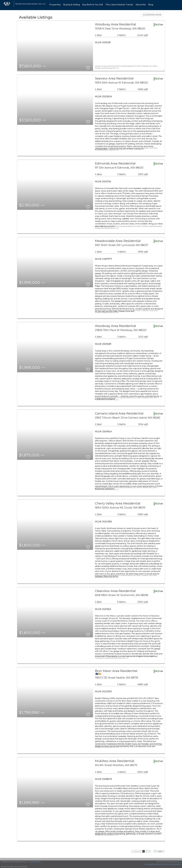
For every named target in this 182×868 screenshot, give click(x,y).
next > (161, 851)
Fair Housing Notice (173, 864)
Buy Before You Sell (93, 5)
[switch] (88, 67)
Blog (151, 5)
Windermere (35, 862)
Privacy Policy (175, 862)
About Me (141, 5)
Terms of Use (162, 862)
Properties (55, 5)
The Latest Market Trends (119, 5)
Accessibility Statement (154, 864)
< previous (137, 851)
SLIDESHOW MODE (152, 15)
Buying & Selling (72, 5)
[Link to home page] (7, 5)
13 (155, 851)
